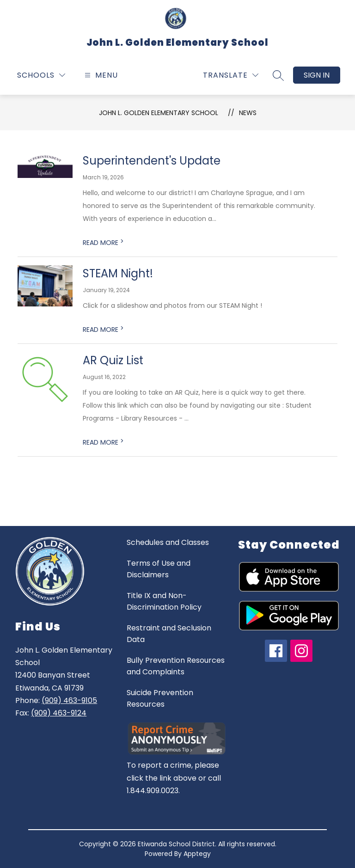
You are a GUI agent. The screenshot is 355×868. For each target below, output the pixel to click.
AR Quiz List (113, 360)
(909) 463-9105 (69, 700)
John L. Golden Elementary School (159, 113)
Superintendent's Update (152, 161)
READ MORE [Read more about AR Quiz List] (103, 442)
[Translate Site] (231, 75)
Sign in (317, 75)
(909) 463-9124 (59, 713)
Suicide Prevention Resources (160, 698)
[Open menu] (100, 75)
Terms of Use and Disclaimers (159, 569)
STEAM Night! (118, 273)
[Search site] (278, 75)
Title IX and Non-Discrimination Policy (164, 601)
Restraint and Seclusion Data (169, 634)
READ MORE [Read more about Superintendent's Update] (103, 243)
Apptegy (197, 854)
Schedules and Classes (168, 542)
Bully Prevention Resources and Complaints (176, 666)
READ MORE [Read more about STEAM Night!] (103, 330)
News (248, 113)
